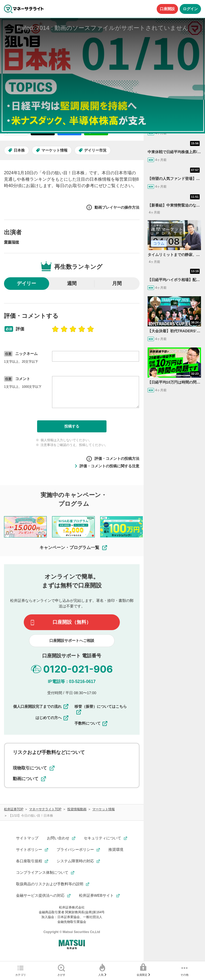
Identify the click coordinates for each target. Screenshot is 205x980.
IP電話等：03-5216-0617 (72, 681)
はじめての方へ (52, 718)
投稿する (72, 426)
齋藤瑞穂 (11, 242)
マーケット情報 (54, 150)
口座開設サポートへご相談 (72, 641)
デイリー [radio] (26, 283)
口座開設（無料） (72, 622)
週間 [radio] (72, 283)
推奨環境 (116, 849)
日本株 (19, 150)
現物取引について (34, 768)
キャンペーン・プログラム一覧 (74, 548)
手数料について (91, 724)
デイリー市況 (95, 150)
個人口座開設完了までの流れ (41, 706)
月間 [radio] (117, 283)
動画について (29, 779)
